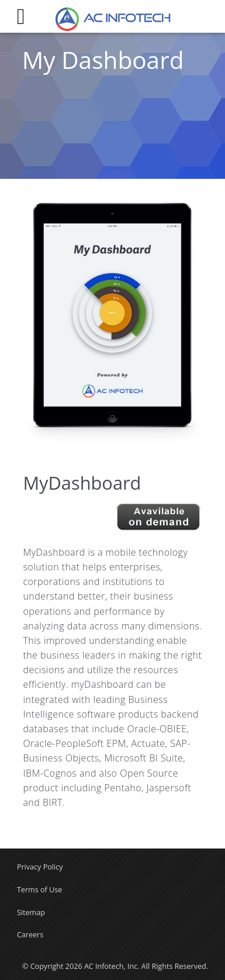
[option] (112, 323)
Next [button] (211, 323)
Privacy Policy (40, 867)
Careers (30, 935)
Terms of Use (39, 890)
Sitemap (31, 913)
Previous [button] (14, 323)
